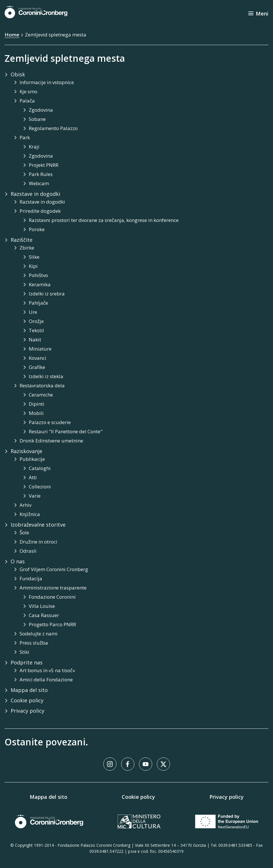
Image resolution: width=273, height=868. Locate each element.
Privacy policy (227, 797)
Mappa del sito (48, 797)
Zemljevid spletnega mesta (56, 35)
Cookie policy (138, 797)
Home (12, 35)
